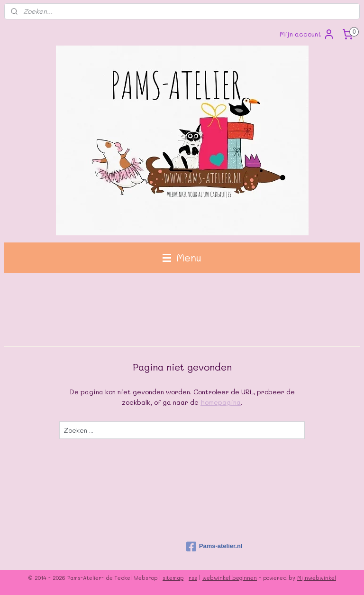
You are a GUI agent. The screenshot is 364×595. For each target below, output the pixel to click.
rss (193, 578)
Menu (182, 257)
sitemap (173, 578)
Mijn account (307, 34)
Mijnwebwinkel (317, 578)
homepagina (221, 402)
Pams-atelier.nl (214, 547)
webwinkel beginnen (230, 578)
